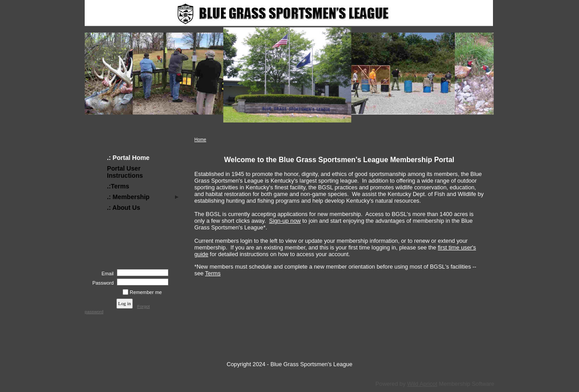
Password (101, 283)
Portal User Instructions (125, 172)
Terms (213, 273)
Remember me (146, 292)
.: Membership (128, 197)
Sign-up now (285, 221)
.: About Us (124, 208)
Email (106, 274)
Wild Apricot (422, 384)
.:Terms (118, 186)
